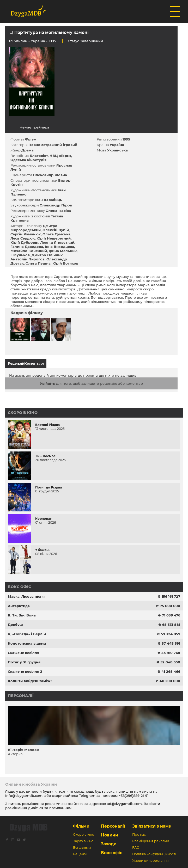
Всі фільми (82, 848)
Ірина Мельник (63, 251)
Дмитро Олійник (47, 255)
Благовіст (39, 156)
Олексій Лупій (56, 230)
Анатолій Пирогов (28, 259)
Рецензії (80, 854)
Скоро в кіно (23, 413)
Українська (117, 150)
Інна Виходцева (59, 247)
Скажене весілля (23, 653)
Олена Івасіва (58, 211)
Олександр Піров (56, 205)
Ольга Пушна (38, 263)
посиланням (60, 808)
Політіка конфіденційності (154, 854)
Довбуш (15, 625)
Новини (110, 835)
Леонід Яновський (57, 242)
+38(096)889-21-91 (134, 796)
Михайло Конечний (29, 251)
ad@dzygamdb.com (124, 804)
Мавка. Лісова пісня (26, 596)
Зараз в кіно (83, 841)
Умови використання (150, 861)
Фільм (31, 139)
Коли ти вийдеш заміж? (30, 681)
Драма (28, 150)
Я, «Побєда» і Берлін (27, 634)
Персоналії (21, 696)
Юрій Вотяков (65, 263)
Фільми (81, 826)
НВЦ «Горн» (60, 156)
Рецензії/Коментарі (26, 363)
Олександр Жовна (50, 175)
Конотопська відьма (27, 643)
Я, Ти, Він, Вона (22, 615)
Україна (38, 41)
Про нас (139, 835)
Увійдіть (47, 383)
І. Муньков (20, 255)
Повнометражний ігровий (53, 145)
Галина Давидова (27, 247)
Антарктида (19, 606)
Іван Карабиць (49, 200)
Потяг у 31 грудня (24, 662)
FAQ (136, 848)
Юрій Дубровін (24, 242)
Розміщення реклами (151, 841)
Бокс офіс (19, 587)
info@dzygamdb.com (24, 796)
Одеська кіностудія (28, 160)
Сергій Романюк (26, 234)
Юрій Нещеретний (54, 238)
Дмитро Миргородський (34, 228)
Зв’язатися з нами (152, 826)
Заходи (109, 844)
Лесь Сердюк (23, 238)
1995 (126, 139)
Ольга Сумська (56, 234)
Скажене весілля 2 (25, 671)
